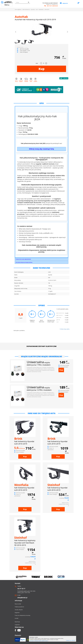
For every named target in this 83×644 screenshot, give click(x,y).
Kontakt (17, 618)
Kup (42, 69)
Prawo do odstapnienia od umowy (23, 615)
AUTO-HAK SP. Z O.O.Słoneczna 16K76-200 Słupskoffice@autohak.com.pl (42, 260)
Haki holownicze (26, 9)
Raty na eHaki (18, 604)
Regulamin (17, 613)
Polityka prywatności (19, 607)
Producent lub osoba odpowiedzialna (23, 259)
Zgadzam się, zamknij (71, 640)
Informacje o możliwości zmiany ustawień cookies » (39, 641)
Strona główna (18, 9)
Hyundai (33, 9)
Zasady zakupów (19, 610)
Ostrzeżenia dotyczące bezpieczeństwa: (24, 262)
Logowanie (17, 625)
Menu (7, 5)
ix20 (37, 9)
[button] (16, 32)
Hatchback (41, 9)
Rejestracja (17, 622)
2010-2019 (47, 9)
